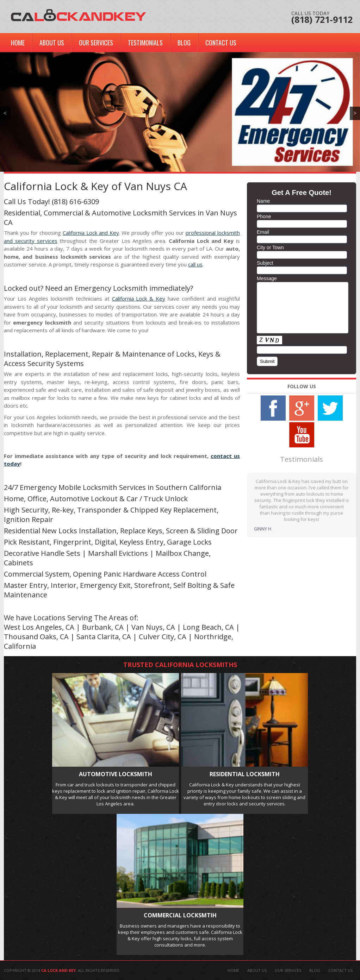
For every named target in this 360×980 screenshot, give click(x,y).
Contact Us (221, 43)
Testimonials (145, 43)
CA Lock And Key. (59, 970)
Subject (265, 263)
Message (267, 278)
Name (263, 201)
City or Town (270, 247)
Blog (184, 43)
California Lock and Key (91, 233)
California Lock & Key (139, 299)
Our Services (96, 43)
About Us (52, 43)
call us (195, 264)
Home (18, 43)
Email (263, 232)
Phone (264, 216)
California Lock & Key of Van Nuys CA (95, 186)
